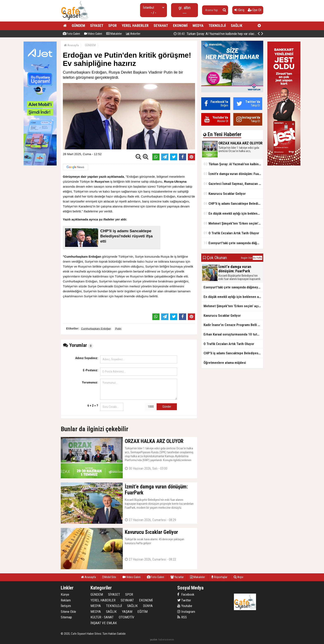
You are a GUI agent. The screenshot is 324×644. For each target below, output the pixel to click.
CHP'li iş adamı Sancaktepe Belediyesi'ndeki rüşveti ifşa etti (233, 203)
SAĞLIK (237, 26)
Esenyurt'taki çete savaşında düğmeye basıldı (233, 243)
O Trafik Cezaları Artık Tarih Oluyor (231, 233)
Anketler (133, 34)
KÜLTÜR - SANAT (102, 617)
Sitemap (66, 617)
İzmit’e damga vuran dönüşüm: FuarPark (233, 174)
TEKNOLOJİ (217, 26)
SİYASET (97, 26)
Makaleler (114, 34)
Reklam (66, 600)
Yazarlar (177, 577)
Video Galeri (93, 34)
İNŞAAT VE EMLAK (104, 623)
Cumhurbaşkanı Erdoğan (96, 329)
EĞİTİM (142, 612)
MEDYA (198, 26)
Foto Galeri (71, 34)
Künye (65, 594)
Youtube (185, 606)
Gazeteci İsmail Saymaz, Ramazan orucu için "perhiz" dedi (233, 184)
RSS (182, 617)
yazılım (154, 640)
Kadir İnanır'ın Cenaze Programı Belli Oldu (233, 325)
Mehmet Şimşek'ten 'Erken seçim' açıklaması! (233, 223)
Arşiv (238, 577)
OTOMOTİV (127, 617)
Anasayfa (71, 45)
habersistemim (166, 640)
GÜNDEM (78, 26)
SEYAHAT (161, 26)
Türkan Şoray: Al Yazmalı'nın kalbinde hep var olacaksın (233, 164)
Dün (250, 258)
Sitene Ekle (68, 612)
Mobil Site (109, 577)
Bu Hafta (257, 258)
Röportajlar (219, 577)
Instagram (186, 612)
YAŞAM (127, 612)
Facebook (186, 594)
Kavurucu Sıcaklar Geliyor (225, 193)
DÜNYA (148, 606)
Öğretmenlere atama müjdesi (225, 363)
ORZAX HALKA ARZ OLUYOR (230, 34)
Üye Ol (254, 10)
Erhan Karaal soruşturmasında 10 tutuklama (233, 334)
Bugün (244, 258)
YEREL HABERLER (135, 26)
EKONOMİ (180, 26)
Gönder (167, 407)
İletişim (66, 606)
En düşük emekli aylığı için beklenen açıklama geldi (233, 213)
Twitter (184, 600)
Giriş (239, 10)
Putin (118, 329)
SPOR (113, 26)
